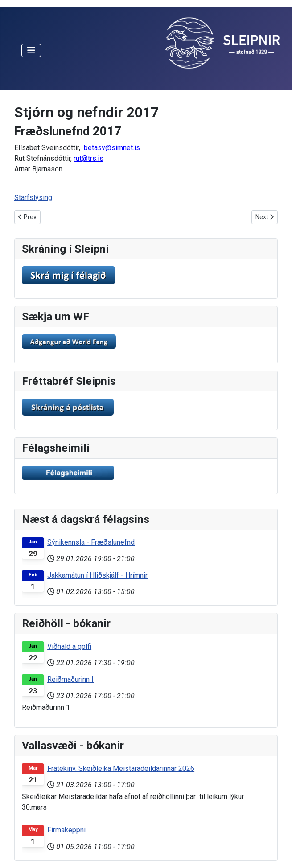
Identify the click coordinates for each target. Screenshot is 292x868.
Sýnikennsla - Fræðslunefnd (91, 542)
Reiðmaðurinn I (70, 679)
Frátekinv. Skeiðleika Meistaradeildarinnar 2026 (121, 768)
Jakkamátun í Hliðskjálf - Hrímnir (97, 575)
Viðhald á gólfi (69, 646)
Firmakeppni (66, 830)
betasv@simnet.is (112, 148)
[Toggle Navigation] (31, 50)
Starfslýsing (33, 198)
